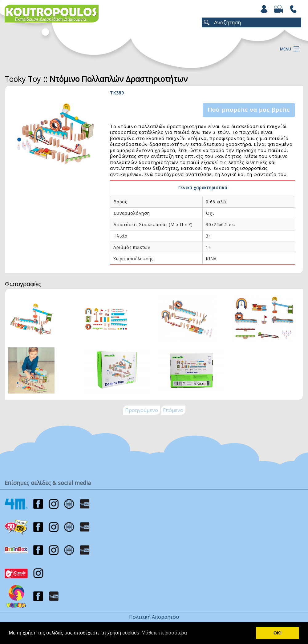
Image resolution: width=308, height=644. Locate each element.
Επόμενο (173, 410)
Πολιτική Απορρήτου (154, 617)
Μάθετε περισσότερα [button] (164, 633)
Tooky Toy (23, 79)
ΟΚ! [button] (278, 633)
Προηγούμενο (142, 410)
